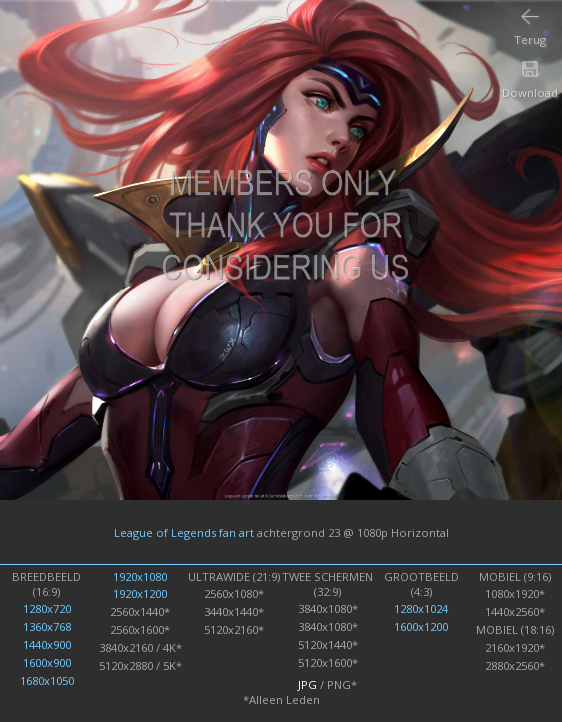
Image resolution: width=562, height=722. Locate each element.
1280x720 (47, 608)
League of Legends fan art (184, 531)
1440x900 (47, 644)
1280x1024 (421, 608)
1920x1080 (140, 576)
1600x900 (47, 662)
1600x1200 (421, 626)
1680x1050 (47, 680)
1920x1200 (140, 593)
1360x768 (47, 626)
